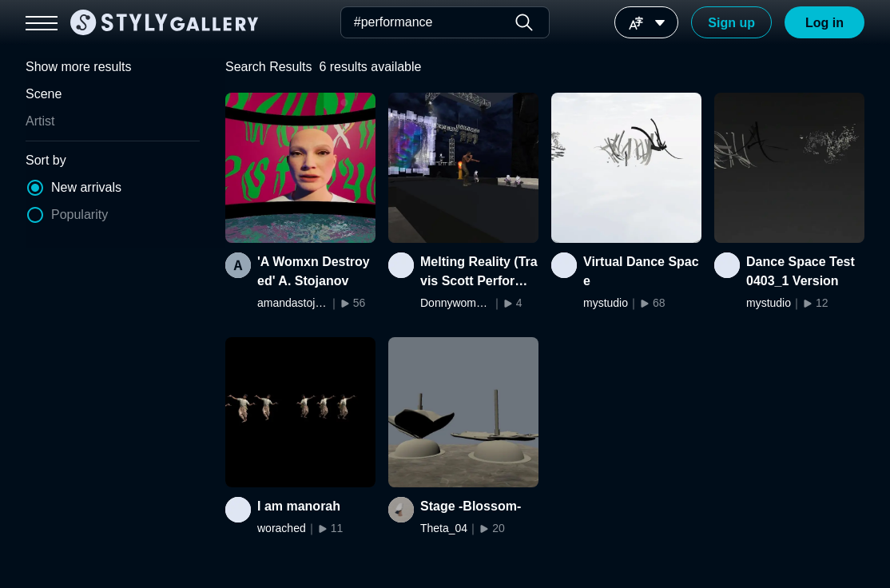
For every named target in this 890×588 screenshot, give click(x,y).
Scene (44, 94)
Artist (40, 121)
